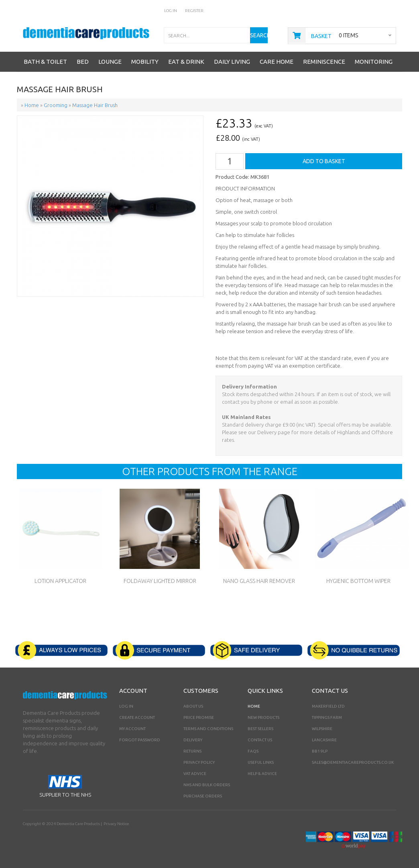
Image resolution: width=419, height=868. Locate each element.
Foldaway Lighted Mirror (160, 581)
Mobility (145, 62)
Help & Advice (262, 774)
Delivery (193, 740)
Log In (171, 11)
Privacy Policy (199, 762)
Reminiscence (324, 62)
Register (194, 11)
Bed (83, 62)
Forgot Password (140, 740)
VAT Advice (195, 774)
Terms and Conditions (208, 729)
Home (254, 706)
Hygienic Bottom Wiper (358, 581)
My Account (132, 729)
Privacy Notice (116, 824)
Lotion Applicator (60, 581)
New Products (263, 717)
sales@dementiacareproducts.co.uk (353, 762)
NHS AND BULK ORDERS (207, 785)
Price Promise (199, 717)
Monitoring (374, 62)
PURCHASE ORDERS (203, 796)
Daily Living (232, 62)
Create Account (137, 717)
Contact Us (260, 740)
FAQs (253, 751)
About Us (193, 706)
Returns (192, 751)
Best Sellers (260, 729)
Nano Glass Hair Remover (259, 581)
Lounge (110, 62)
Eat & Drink (186, 62)
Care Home (277, 62)
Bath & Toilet (45, 62)
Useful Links (261, 762)
